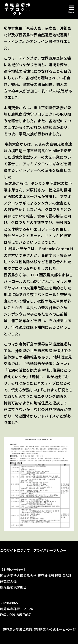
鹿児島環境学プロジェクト (18, 9)
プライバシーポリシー (50, 550)
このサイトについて (15, 550)
